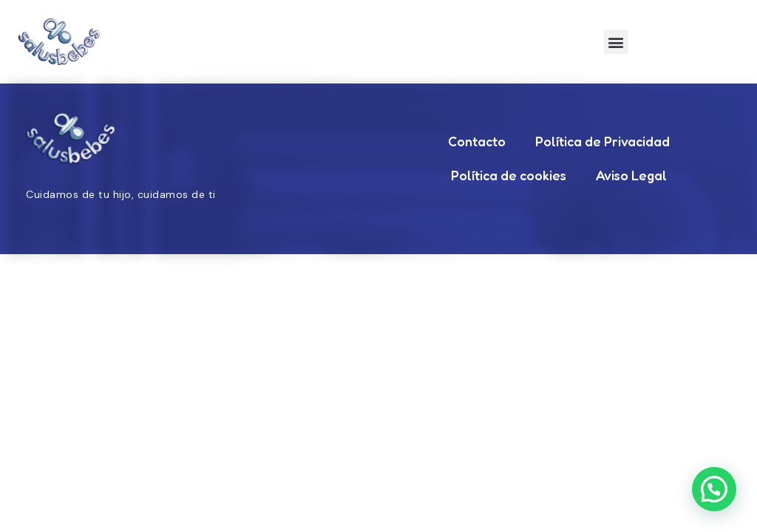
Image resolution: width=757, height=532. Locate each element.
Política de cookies (509, 175)
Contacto (477, 141)
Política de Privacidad (602, 141)
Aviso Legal (631, 175)
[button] (616, 42)
